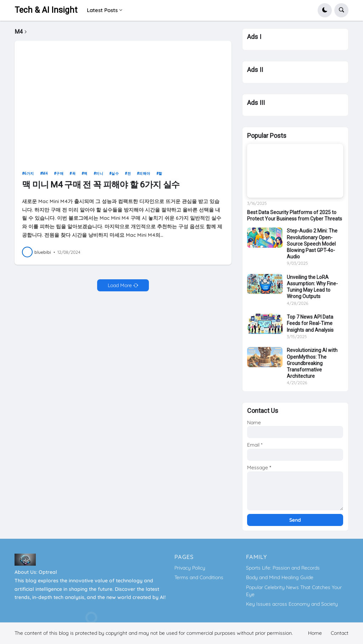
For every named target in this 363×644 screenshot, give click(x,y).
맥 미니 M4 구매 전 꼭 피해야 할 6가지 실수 (101, 188)
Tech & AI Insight (46, 10)
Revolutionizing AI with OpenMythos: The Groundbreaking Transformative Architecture (312, 363)
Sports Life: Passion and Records (283, 568)
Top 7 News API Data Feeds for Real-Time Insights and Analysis (310, 323)
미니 (99, 177)
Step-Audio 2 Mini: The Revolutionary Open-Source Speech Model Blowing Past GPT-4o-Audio (312, 244)
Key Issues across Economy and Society (292, 604)
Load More (120, 289)
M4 (45, 177)
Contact (340, 633)
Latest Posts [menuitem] (102, 10)
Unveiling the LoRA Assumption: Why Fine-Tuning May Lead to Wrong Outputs (312, 287)
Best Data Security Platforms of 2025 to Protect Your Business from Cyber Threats (295, 215)
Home (315, 633)
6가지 (29, 177)
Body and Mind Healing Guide (280, 577)
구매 (60, 177)
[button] (325, 10)
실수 (115, 177)
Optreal (48, 572)
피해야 (145, 177)
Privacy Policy (190, 568)
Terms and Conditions (199, 577)
